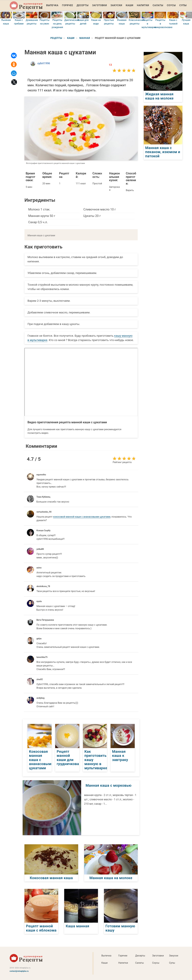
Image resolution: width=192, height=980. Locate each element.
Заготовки (99, 5)
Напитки (143, 5)
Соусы (171, 5)
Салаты (158, 5)
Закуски (116, 5)
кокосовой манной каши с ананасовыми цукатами (82, 517)
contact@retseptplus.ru (19, 971)
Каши (129, 5)
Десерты (83, 5)
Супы (183, 5)
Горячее (68, 5)
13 (110, 65)
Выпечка (52, 5)
